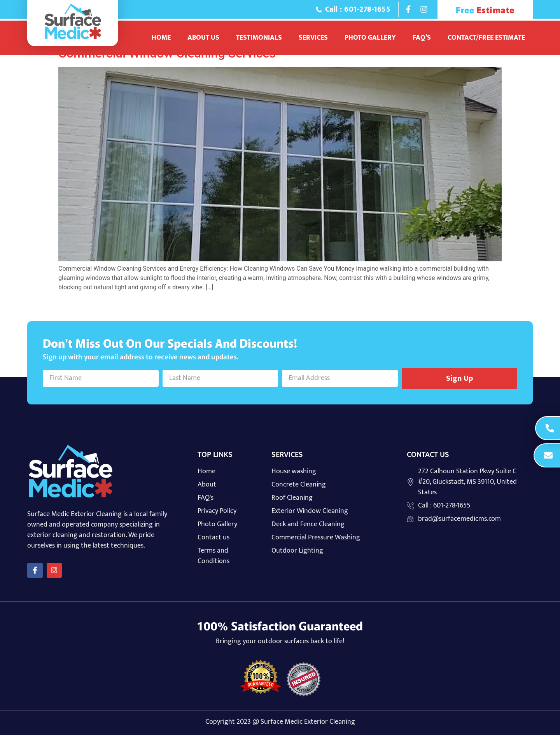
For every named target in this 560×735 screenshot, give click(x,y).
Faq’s (422, 38)
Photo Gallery (370, 38)
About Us (203, 38)
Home (161, 38)
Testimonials (259, 38)
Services (313, 38)
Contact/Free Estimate (486, 38)
